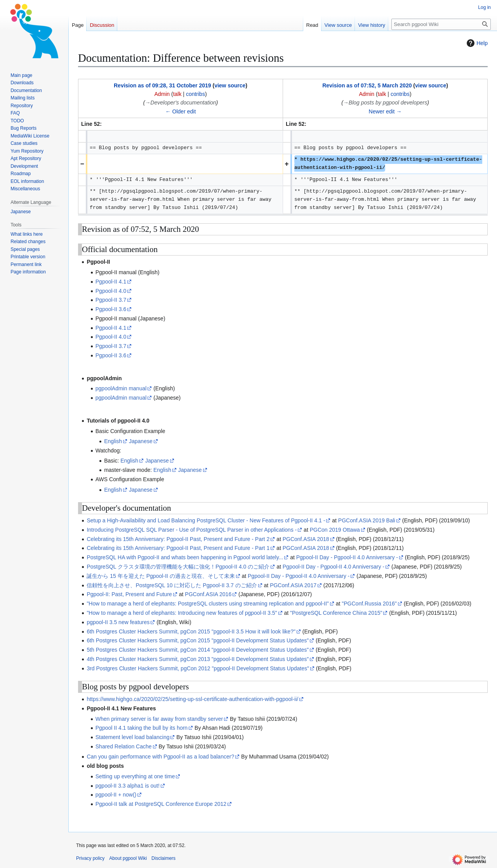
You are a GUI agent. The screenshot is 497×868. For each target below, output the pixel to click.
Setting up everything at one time (135, 776)
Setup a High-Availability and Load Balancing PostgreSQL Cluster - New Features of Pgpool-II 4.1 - (206, 520)
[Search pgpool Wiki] (441, 24)
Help (476, 43)
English (113, 441)
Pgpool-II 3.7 (111, 300)
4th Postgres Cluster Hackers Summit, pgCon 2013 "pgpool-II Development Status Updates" (198, 659)
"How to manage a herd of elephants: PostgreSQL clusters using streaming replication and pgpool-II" (208, 604)
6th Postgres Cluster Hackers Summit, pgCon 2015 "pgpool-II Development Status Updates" (198, 640)
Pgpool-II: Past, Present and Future (129, 594)
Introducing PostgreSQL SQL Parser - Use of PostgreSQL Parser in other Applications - (192, 530)
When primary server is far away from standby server (159, 719)
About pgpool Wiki (128, 858)
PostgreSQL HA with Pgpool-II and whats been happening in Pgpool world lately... (185, 557)
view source (230, 85)
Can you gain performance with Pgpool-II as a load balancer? (160, 757)
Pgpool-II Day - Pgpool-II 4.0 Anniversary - (347, 557)
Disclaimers (163, 858)
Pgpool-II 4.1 (111, 282)
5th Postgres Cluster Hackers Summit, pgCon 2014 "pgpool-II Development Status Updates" (198, 650)
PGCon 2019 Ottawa (335, 530)
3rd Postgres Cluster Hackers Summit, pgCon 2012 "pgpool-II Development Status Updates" (198, 668)
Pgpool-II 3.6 (111, 309)
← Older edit (181, 111)
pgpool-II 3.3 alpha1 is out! (128, 786)
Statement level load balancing (133, 737)
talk (177, 94)
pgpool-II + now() (116, 795)
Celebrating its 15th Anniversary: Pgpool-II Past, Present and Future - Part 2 (178, 539)
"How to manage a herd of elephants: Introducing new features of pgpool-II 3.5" (182, 613)
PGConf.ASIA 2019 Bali (367, 520)
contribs (195, 94)
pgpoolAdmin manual (121, 388)
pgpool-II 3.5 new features (118, 622)
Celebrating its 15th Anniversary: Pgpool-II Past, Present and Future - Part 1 (178, 548)
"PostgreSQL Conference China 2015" (336, 613)
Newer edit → (385, 111)
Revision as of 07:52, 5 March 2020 (367, 85)
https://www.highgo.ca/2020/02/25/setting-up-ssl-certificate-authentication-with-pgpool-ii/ (192, 699)
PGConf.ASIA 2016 (208, 594)
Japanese (141, 441)
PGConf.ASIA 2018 (306, 539)
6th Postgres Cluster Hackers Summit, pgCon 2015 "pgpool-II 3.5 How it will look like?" (191, 631)
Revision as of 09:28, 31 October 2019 (162, 85)
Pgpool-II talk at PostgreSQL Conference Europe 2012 (161, 804)
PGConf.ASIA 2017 (293, 585)
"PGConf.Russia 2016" (369, 604)
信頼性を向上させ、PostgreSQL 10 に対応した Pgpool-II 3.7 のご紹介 (172, 585)
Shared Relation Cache (124, 746)
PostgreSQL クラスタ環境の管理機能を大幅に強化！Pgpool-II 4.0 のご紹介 (178, 567)
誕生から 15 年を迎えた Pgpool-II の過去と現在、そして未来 (161, 576)
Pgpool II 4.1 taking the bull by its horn (142, 728)
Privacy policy (90, 858)
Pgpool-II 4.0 (111, 291)
